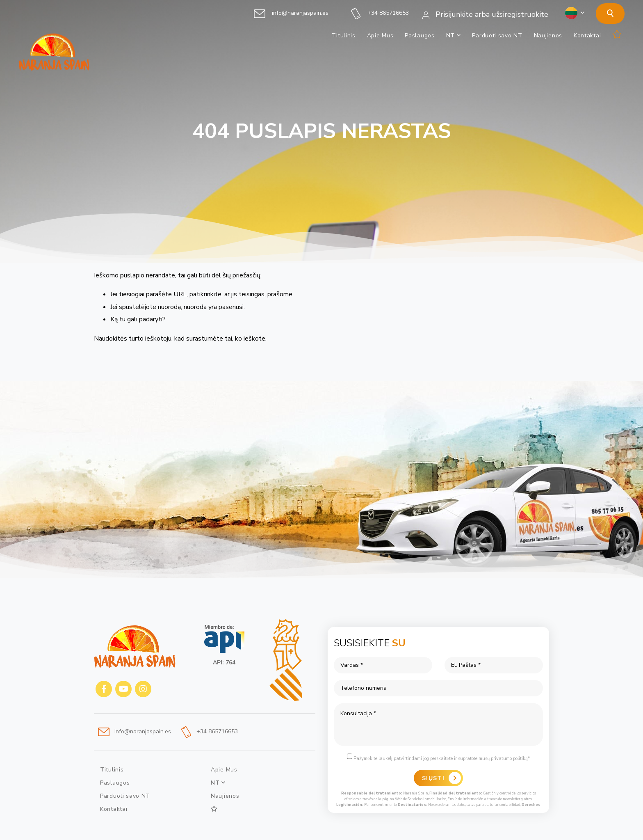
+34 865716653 (380, 13)
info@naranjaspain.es (291, 13)
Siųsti (433, 778)
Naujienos (548, 35)
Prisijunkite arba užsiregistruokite (485, 14)
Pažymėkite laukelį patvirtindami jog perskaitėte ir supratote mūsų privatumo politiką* (438, 757)
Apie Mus (380, 35)
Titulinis (343, 35)
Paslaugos (420, 35)
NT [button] (454, 35)
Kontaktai (587, 35)
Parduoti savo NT (497, 35)
